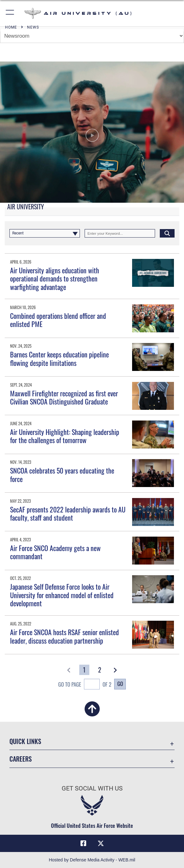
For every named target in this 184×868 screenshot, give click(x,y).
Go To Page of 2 (85, 685)
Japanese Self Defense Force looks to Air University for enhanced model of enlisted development (62, 595)
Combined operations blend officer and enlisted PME (58, 320)
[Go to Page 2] (100, 670)
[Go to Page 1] (84, 670)
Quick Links (25, 741)
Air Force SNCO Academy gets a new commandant (55, 552)
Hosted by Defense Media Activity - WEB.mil (92, 860)
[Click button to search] (167, 233)
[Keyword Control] (120, 233)
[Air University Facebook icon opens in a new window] (83, 844)
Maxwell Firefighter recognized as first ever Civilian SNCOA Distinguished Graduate (64, 397)
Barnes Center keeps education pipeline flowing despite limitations (59, 358)
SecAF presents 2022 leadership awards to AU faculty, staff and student (68, 513)
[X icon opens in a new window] (101, 844)
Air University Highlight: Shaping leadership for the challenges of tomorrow (65, 436)
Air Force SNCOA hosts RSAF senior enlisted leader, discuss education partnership (64, 636)
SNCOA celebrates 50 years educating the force (62, 474)
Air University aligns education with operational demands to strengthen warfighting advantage (55, 279)
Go (120, 684)
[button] (10, 13)
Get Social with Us (92, 788)
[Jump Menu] (92, 36)
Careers (21, 759)
